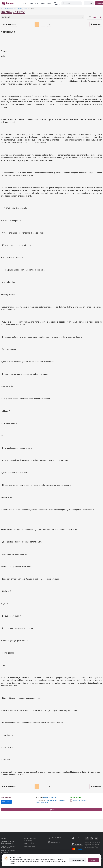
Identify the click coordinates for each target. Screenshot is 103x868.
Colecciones (46, 3)
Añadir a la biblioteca (80, 800)
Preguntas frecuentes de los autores (8, 852)
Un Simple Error (23, 9)
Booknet (3, 9)
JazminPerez (7, 798)
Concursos (34, 3)
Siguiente (96, 24)
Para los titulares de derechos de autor (7, 842)
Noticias (4, 838)
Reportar (52, 810)
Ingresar (89, 3)
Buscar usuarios (30, 846)
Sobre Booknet (29, 843)
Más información (78, 860)
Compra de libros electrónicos (30, 839)
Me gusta (6, 802)
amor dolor (44, 803)
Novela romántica (12, 9)
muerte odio (50, 800)
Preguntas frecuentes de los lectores (8, 847)
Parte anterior (9, 24)
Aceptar (93, 860)
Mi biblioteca (58, 3)
